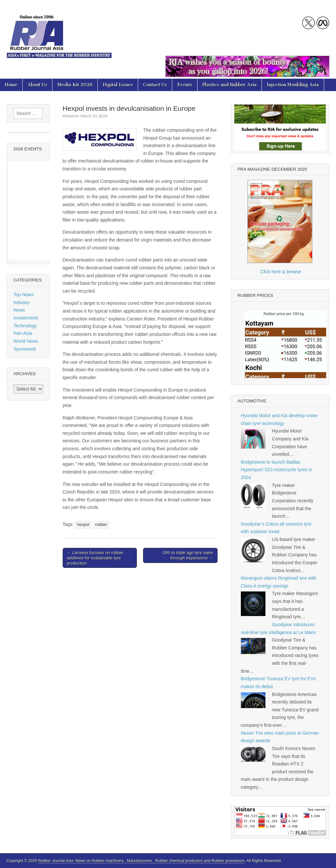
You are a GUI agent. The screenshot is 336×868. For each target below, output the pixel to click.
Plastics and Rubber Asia (230, 85)
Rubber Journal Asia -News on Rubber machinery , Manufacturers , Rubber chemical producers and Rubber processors (141, 861)
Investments (26, 318)
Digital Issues (118, 85)
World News (26, 341)
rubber (101, 525)
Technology (25, 326)
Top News (23, 295)
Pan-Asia (23, 333)
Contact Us (155, 85)
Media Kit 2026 (75, 85)
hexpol (83, 525)
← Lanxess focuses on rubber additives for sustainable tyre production (95, 558)
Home (11, 85)
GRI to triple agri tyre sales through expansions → (188, 555)
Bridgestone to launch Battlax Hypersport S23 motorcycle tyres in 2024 (277, 470)
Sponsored (25, 349)
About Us (37, 85)
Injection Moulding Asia (293, 85)
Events (185, 85)
